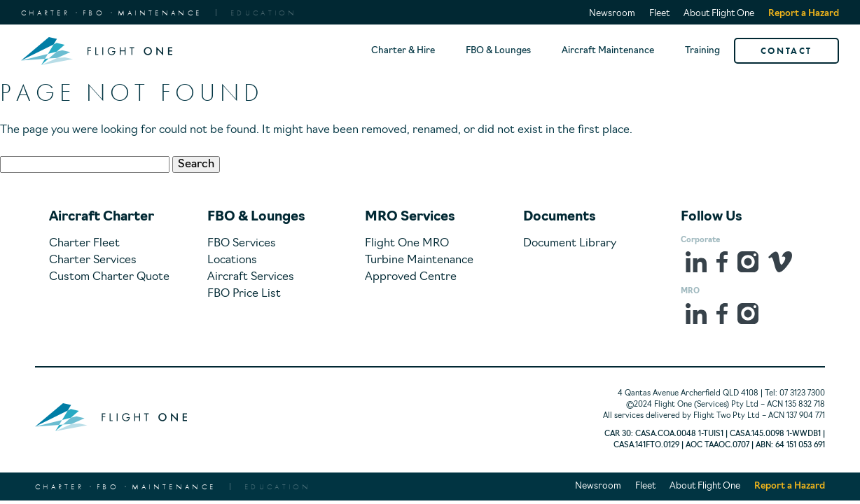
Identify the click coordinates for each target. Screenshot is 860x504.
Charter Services (93, 260)
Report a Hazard (804, 14)
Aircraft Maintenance (608, 51)
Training (702, 51)
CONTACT (786, 51)
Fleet (659, 14)
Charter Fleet (84, 244)
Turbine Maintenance (419, 260)
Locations (232, 260)
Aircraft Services (251, 277)
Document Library (570, 244)
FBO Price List (244, 294)
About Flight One (719, 14)
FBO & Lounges (498, 51)
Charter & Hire (403, 51)
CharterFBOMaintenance (111, 13)
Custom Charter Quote (109, 277)
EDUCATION (264, 13)
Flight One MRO (407, 244)
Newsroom (612, 14)
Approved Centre (411, 277)
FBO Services (242, 244)
